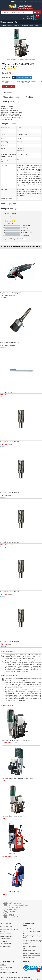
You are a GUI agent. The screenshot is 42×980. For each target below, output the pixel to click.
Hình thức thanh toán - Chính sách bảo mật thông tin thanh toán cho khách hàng (32, 942)
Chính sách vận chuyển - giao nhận (31, 947)
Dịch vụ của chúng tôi (6, 934)
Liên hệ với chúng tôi (6, 944)
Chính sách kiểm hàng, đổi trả (31, 953)
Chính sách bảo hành (29, 951)
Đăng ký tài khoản (28, 18)
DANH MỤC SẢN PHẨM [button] (9, 22)
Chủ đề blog (4, 941)
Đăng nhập (30, 16)
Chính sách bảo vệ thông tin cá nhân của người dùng (31, 957)
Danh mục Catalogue (6, 936)
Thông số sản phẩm (11, 97)
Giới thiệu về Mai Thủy (6, 927)
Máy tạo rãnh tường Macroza (8, 972)
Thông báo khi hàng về (22, 78)
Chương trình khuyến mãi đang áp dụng (32, 937)
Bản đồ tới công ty (5, 946)
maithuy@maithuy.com (35, 2)
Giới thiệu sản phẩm (11, 92)
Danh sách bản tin (5, 939)
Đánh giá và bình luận (12, 102)
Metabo (11, 67)
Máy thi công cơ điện (6, 967)
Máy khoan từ (4, 970)
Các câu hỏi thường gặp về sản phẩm (31, 932)
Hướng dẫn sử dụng (28, 929)
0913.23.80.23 (19, 2)
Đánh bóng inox (5, 965)
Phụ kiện (29, 97)
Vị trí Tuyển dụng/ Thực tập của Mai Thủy (9, 930)
